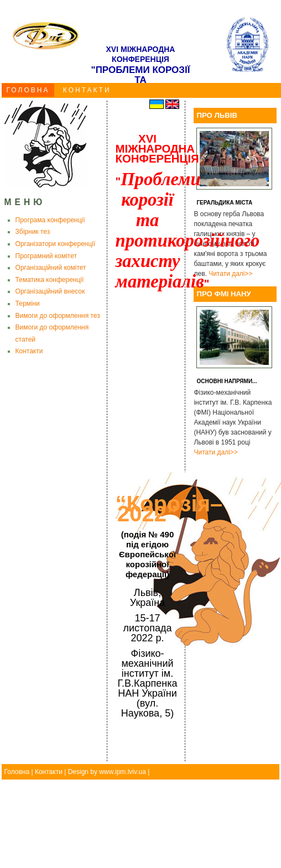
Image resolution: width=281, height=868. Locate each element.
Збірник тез (33, 232)
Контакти (29, 351)
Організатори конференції (56, 244)
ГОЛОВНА (28, 90)
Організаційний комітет (51, 268)
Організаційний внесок (50, 291)
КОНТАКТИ (87, 90)
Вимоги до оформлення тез (58, 316)
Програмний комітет (46, 256)
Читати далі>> (230, 274)
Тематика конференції (50, 280)
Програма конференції (50, 220)
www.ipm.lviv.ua (122, 772)
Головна (17, 772)
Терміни (28, 304)
